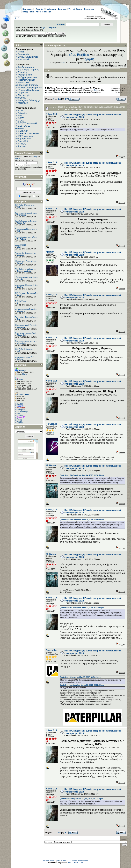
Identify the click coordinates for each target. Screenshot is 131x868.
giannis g (21, 311)
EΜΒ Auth (23, 131)
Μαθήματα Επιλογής (54, 90)
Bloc (69, 863)
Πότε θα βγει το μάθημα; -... (25, 269)
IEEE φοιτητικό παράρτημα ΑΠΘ (24, 137)
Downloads (28, 9)
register (53, 27)
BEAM (21, 121)
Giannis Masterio (24, 271)
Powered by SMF (49, 861)
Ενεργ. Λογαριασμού (28, 57)
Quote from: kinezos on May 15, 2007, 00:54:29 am (80, 677)
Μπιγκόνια (21, 215)
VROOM (22, 144)
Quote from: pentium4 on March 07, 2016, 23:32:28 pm (82, 685)
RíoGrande (52, 424)
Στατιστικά (20, 365)
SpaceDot (23, 141)
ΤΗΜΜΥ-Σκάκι (20, 301)
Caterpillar (51, 650)
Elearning (23, 72)
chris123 (20, 404)
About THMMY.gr (43, 12)
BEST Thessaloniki (27, 123)
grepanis (21, 255)
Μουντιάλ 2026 (20, 245)
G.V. (19, 319)
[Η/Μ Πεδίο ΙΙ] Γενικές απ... (25, 349)
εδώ (72, 55)
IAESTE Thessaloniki (28, 134)
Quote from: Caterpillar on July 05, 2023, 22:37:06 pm (81, 799)
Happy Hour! (28, 12)
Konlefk (19, 421)
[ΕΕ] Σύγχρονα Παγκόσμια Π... (26, 293)
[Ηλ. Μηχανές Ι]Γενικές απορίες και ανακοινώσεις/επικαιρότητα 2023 (75, 91)
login (44, 27)
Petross (20, 207)
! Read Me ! (40, 9)
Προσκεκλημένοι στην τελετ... (26, 237)
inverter (20, 279)
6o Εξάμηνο (95, 88)
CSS (81, 863)
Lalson (20, 359)
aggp (18, 413)
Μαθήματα (51, 9)
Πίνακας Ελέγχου (24, 153)
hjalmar (50, 252)
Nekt (96, 90)
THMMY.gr (49, 88)
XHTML (75, 863)
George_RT (21, 417)
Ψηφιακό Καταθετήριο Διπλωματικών (27, 91)
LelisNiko (20, 423)
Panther (22, 146)
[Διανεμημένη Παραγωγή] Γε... (26, 285)
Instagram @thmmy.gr (29, 100)
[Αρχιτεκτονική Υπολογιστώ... (26, 309)
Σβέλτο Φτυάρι (22, 412)
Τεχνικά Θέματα (75, 9)
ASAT (21, 118)
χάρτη (90, 59)
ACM (21, 111)
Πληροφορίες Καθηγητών (23, 96)
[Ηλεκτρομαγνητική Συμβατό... (26, 325)
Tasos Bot (20, 406)
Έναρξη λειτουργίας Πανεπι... (26, 221)
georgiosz (21, 327)
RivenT (20, 263)
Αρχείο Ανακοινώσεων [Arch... (26, 333)
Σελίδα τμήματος (26, 67)
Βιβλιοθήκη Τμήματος (28, 70)
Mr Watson (21, 239)
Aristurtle (22, 113)
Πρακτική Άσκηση (27, 80)
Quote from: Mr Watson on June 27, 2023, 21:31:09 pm (82, 608)
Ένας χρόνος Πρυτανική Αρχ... (26, 317)
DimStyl (20, 287)
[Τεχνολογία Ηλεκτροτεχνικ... (26, 253)
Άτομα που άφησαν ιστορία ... (26, 341)
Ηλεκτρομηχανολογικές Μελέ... (26, 277)
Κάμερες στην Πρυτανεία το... (26, 261)
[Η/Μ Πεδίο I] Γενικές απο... (25, 205)
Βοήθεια (83, 55)
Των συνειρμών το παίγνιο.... (26, 213)
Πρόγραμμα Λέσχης (28, 77)
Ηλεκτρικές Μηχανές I (74, 90)
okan (19, 247)
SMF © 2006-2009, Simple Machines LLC (73, 861)
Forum (21, 52)
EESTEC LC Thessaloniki (23, 127)
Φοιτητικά (62, 9)
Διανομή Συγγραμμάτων (30, 87)
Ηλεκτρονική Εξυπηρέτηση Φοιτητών (27, 84)
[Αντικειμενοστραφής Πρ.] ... (25, 357)
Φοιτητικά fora (25, 75)
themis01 (20, 415)
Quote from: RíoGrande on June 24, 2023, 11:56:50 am (82, 475)
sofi (19, 351)
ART (20, 116)
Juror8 (20, 295)
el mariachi (21, 343)
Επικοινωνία (24, 59)
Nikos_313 (21, 223)
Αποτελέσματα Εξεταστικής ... (26, 229)
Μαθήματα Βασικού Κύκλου (76, 88)
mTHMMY (23, 103)
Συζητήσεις (89, 9)
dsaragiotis (21, 410)
